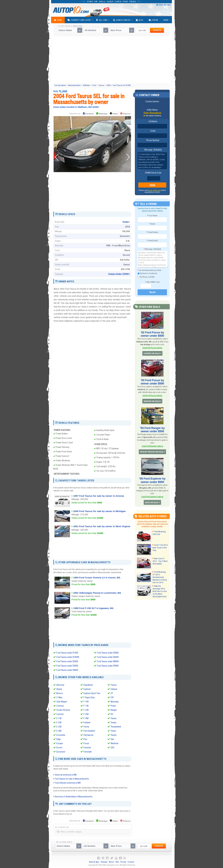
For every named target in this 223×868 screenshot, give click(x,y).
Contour (60, 706)
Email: (152, 131)
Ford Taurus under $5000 (108, 653)
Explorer (87, 689)
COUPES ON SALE (152, 353)
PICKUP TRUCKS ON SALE (152, 450)
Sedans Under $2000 (118, 274)
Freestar (87, 748)
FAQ (117, 862)
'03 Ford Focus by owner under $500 (152, 381)
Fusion (114, 685)
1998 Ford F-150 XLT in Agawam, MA (93, 608)
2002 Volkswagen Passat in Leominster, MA (97, 593)
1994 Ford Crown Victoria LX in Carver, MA (97, 578)
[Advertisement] (112, 60)
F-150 (86, 706)
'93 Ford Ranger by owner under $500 (152, 428)
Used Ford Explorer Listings (152, 494)
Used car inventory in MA (66, 775)
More (166, 20)
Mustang (115, 702)
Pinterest (127, 114)
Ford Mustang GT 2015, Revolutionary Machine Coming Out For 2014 (160, 574)
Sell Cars (102, 20)
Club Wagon (62, 702)
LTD (112, 697)
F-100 (86, 702)
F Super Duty (89, 697)
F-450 (86, 718)
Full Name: (152, 122)
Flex (85, 739)
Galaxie (114, 689)
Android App (94, 862)
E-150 (59, 718)
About (111, 862)
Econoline (61, 735)
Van (112, 739)
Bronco (60, 693)
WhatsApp (103, 114)
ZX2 (112, 748)
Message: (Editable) (152, 150)
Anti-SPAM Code (152, 282)
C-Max (59, 697)
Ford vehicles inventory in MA (68, 783)
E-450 (59, 731)
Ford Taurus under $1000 (67, 653)
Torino (113, 731)
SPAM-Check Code (152, 173)
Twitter (114, 114)
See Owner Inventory (153, 116)
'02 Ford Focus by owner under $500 (152, 334)
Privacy (123, 862)
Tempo (114, 722)
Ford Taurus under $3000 (67, 666)
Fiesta (86, 727)
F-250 (86, 710)
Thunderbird (116, 727)
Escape (60, 743)
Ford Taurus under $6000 (108, 657)
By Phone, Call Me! (146, 277)
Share (161, 5)
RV (112, 714)
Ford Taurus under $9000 (108, 666)
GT (112, 693)
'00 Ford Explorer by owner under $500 (152, 478)
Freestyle (88, 752)
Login (168, 5)
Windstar (115, 743)
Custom (60, 714)
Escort (59, 748)
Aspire (59, 689)
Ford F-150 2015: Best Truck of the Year (160, 545)
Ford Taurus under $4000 (67, 670)
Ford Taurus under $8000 (108, 661)
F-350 (86, 714)
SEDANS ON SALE (152, 400)
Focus (86, 743)
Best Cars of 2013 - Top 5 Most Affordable (160, 559)
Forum (153, 20)
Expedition (88, 685)
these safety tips (155, 190)
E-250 (59, 722)
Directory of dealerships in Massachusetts (74, 797)
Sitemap (104, 862)
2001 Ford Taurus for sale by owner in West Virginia (102, 526)
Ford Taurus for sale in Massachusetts (72, 779)
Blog (140, 20)
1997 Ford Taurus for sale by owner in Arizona (99, 496)
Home (58, 20)
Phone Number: (152, 140)
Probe (113, 706)
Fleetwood (88, 735)
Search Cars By (122, 20)
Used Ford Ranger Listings (152, 445)
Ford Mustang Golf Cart (159, 531)
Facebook (90, 114)
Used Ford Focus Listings (152, 347)
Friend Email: (152, 241)
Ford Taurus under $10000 (68, 657)
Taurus (114, 718)
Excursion (61, 752)
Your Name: (152, 215)
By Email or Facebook (147, 273)
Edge (59, 739)
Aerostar (60, 685)
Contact (131, 862)
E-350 (59, 727)
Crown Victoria (63, 710)
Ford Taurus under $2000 (67, 661)
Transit (114, 735)
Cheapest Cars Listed (79, 20)
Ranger (114, 710)
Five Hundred (89, 731)
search (157, 30)
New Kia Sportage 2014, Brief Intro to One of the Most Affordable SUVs (159, 588)
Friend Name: (152, 232)
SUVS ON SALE (152, 500)
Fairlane (87, 722)
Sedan (126, 222)
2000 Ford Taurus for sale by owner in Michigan (99, 511)
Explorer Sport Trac (92, 693)
